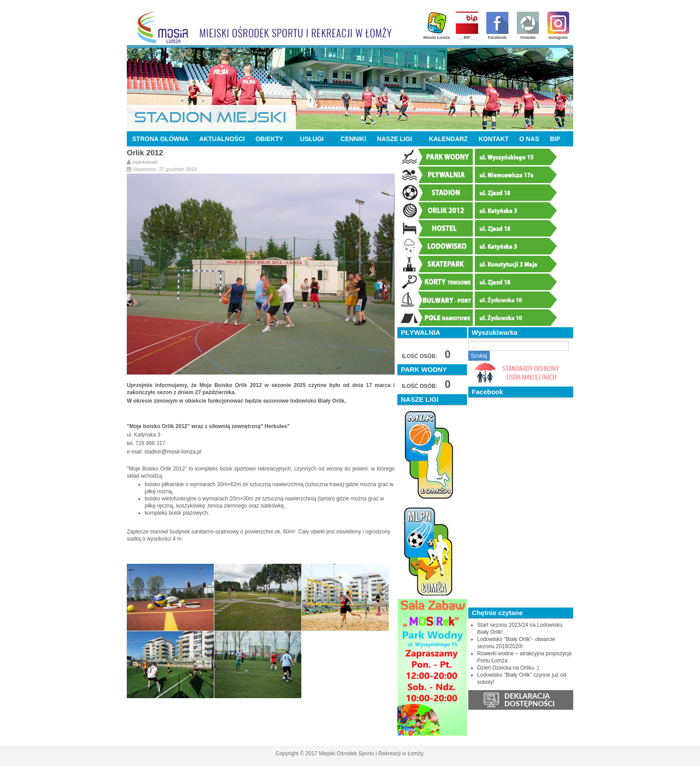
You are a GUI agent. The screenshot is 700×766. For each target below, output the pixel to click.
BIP (555, 139)
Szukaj (479, 356)
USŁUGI (315, 139)
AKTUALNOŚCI (222, 139)
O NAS (529, 139)
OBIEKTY (272, 139)
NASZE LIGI (397, 139)
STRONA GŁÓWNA (160, 139)
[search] (519, 346)
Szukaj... (469, 341)
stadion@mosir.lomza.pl (173, 452)
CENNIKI (354, 139)
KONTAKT (494, 139)
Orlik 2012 (145, 153)
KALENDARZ (448, 139)
